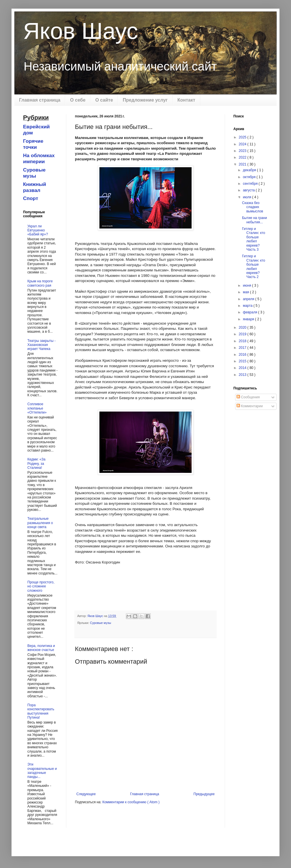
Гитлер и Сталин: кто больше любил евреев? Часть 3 (254, 239)
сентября (251, 184)
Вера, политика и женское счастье (41, 648)
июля (247, 197)
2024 (243, 144)
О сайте (104, 100)
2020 (243, 328)
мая (246, 292)
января (249, 319)
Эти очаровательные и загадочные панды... (42, 771)
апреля (249, 299)
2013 (243, 375)
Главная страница (40, 100)
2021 (243, 164)
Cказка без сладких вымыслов (253, 207)
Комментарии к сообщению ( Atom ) (131, 802)
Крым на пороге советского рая (40, 283)
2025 (243, 137)
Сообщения (248, 397)
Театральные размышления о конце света (40, 523)
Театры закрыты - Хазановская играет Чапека (41, 345)
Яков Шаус (81, 31)
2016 (243, 355)
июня (247, 285)
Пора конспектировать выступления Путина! (41, 711)
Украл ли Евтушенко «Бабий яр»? (38, 230)
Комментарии (250, 406)
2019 (243, 334)
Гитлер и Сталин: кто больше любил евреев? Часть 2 (254, 267)
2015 (243, 361)
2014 (243, 368)
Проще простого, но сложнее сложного (41, 586)
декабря (250, 170)
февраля (251, 312)
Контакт (186, 100)
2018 (243, 341)
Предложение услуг (145, 100)
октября (250, 177)
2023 (243, 151)
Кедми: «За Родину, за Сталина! (36, 463)
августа (249, 190)
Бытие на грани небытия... (254, 220)
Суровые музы (100, 623)
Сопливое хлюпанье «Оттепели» (37, 408)
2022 (243, 157)
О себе (78, 100)
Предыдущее (204, 794)
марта (248, 306)
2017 (243, 348)
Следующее (86, 794)
